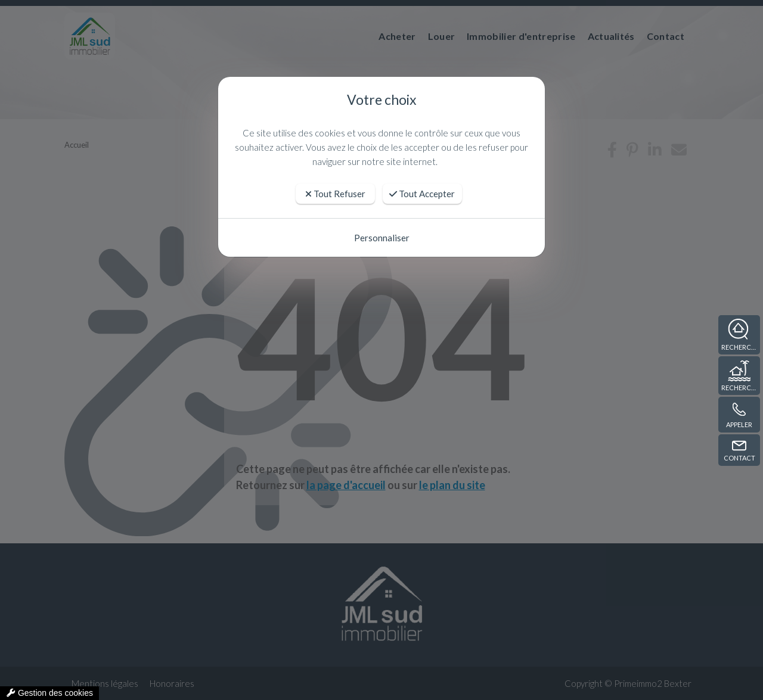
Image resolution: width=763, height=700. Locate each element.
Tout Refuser (335, 194)
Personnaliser (382, 238)
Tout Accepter (422, 194)
